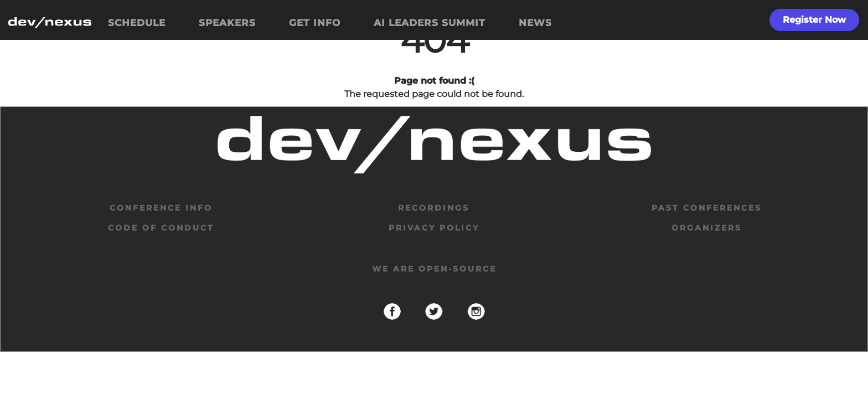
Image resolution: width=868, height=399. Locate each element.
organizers (707, 228)
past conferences (707, 208)
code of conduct (161, 228)
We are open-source (434, 269)
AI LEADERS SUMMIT (430, 23)
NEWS (535, 23)
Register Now (814, 20)
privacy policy (434, 228)
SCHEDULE (137, 23)
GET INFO (315, 23)
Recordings (434, 208)
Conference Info (161, 208)
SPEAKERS (227, 23)
